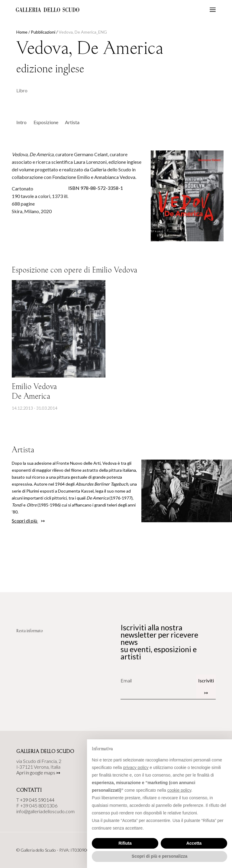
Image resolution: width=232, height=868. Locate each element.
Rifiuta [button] (125, 843)
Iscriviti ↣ (206, 686)
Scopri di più (25, 521)
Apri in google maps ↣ (38, 772)
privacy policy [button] (136, 767)
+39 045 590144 (37, 800)
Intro (21, 122)
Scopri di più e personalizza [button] (159, 856)
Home (22, 32)
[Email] (158, 681)
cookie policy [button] (179, 790)
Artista (72, 122)
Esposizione (46, 122)
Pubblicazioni (43, 32)
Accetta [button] (194, 843)
